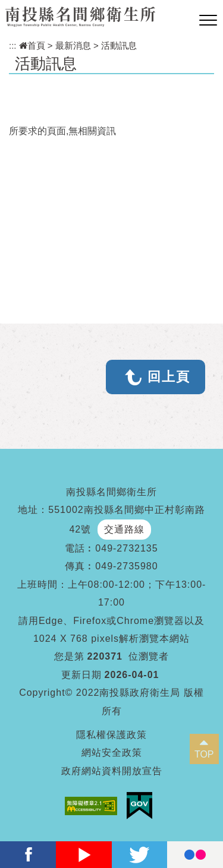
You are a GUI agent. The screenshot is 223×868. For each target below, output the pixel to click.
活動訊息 (119, 45)
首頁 (32, 45)
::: (13, 45)
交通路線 (124, 529)
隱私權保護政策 (111, 735)
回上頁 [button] (169, 377)
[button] (208, 21)
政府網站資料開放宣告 (112, 771)
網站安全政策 (112, 753)
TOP (204, 754)
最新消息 (73, 45)
